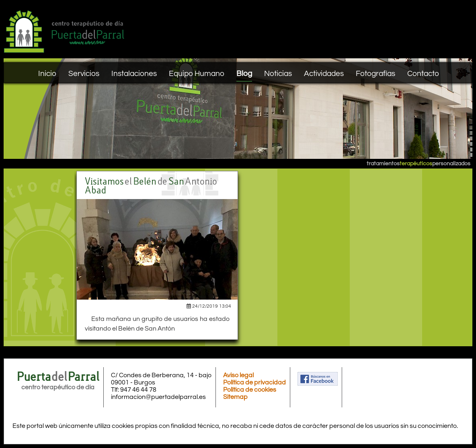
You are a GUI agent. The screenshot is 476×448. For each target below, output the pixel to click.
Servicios (84, 74)
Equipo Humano (197, 74)
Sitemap (235, 397)
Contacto (423, 74)
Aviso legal (238, 375)
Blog (244, 74)
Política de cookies (250, 390)
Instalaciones (134, 74)
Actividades (324, 74)
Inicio (47, 74)
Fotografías (375, 74)
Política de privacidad (254, 382)
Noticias (278, 74)
